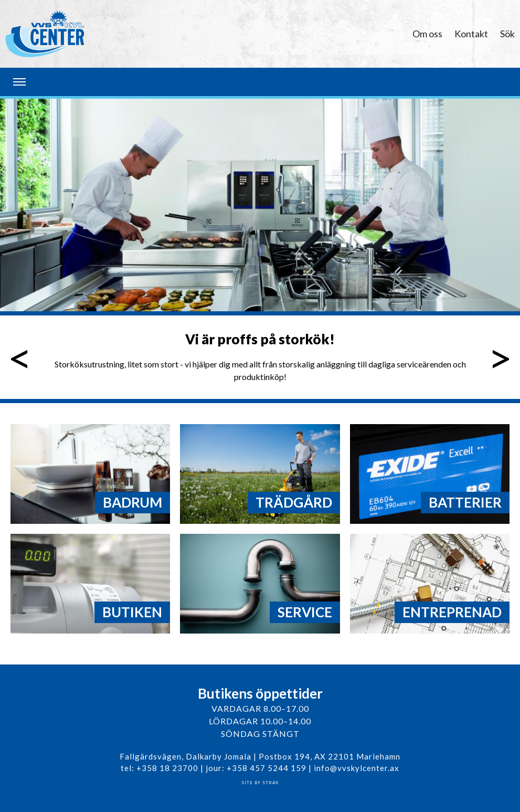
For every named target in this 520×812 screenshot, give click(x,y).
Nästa (500, 357)
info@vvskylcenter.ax (357, 768)
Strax (270, 783)
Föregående (20, 357)
